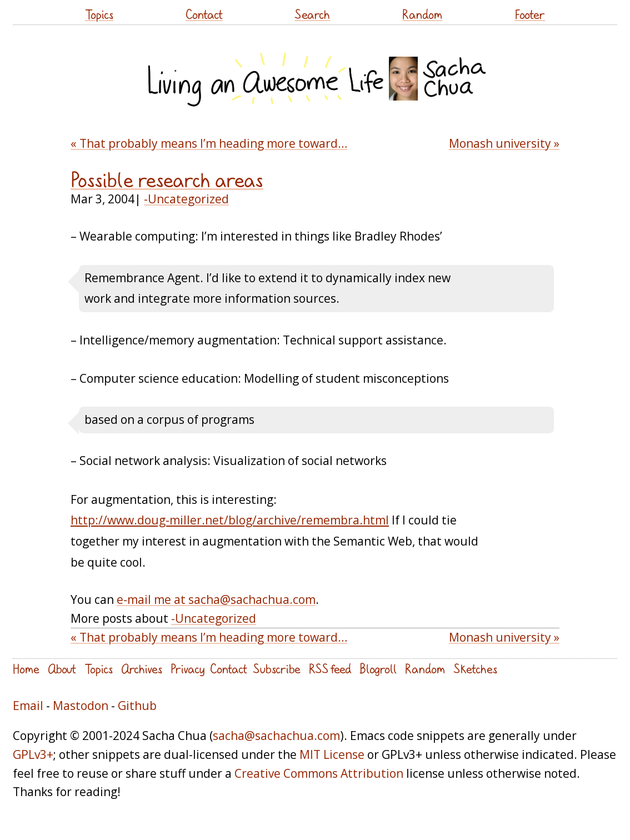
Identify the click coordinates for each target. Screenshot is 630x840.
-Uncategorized (186, 199)
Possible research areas (167, 180)
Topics (99, 14)
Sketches (475, 669)
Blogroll (378, 669)
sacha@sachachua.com (276, 736)
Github (137, 706)
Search (312, 14)
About (62, 669)
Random (422, 14)
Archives (142, 669)
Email (28, 706)
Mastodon (81, 706)
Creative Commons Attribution (319, 773)
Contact (204, 14)
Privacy (187, 669)
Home (26, 669)
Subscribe (277, 669)
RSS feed (330, 669)
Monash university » (504, 143)
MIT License (332, 754)
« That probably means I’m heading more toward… (209, 143)
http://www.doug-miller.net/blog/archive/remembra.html (230, 520)
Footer (530, 14)
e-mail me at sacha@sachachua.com (216, 599)
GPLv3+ (33, 754)
